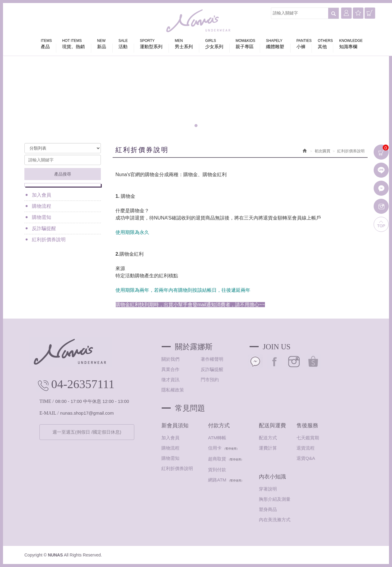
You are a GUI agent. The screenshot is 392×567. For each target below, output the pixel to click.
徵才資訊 (170, 380)
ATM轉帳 (217, 438)
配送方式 (268, 438)
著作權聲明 (212, 359)
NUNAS (199, 21)
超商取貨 (217, 459)
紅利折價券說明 (49, 240)
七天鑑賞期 (308, 438)
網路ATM (217, 480)
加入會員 (42, 195)
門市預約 (210, 380)
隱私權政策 (173, 390)
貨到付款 (217, 470)
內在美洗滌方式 (275, 520)
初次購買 (322, 151)
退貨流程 (306, 448)
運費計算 (268, 448)
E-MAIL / (49, 413)
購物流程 (42, 206)
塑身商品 (268, 509)
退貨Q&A (306, 458)
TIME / (47, 401)
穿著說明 (268, 489)
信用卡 (215, 448)
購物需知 (42, 217)
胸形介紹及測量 (275, 499)
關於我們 (170, 359)
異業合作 (170, 369)
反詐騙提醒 (44, 228)
